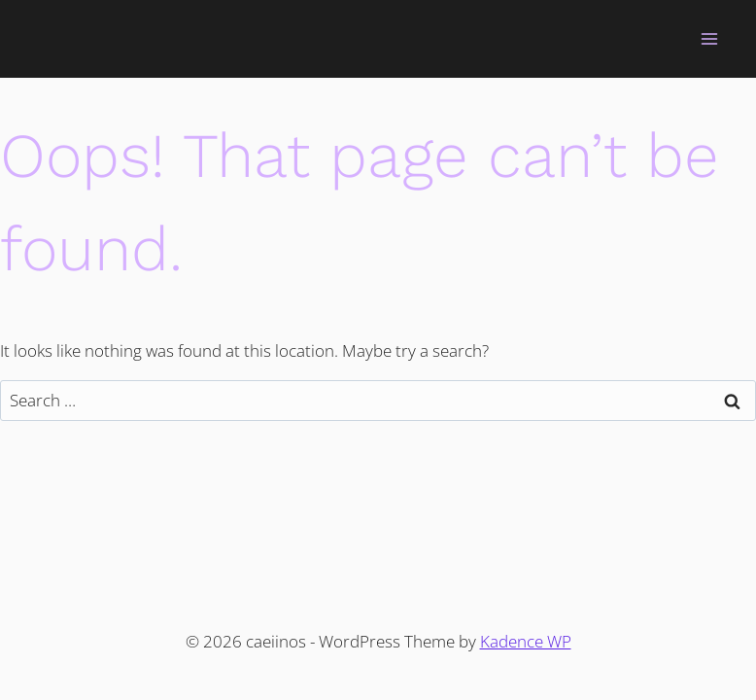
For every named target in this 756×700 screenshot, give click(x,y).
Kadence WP (526, 641)
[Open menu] (709, 38)
